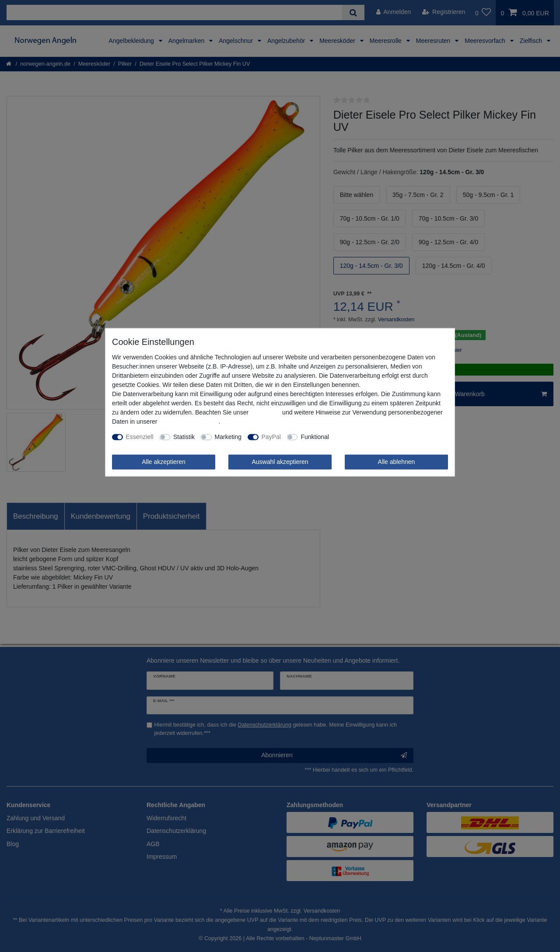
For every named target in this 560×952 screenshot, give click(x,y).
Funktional (315, 437)
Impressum (265, 412)
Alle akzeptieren (164, 462)
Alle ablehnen (397, 462)
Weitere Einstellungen (365, 437)
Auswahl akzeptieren (280, 462)
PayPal (271, 437)
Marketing (228, 437)
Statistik (184, 437)
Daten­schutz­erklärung (189, 422)
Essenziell (140, 437)
